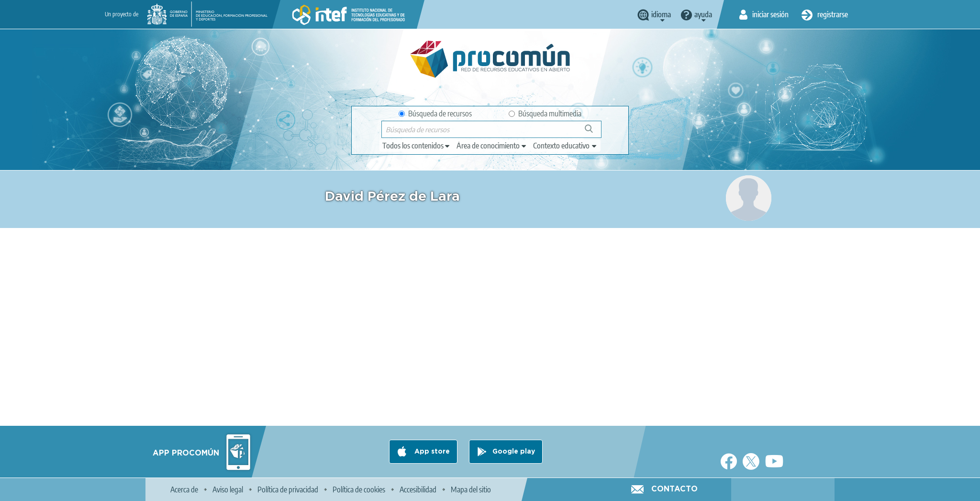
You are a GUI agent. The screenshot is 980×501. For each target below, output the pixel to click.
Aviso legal (228, 490)
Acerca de (184, 490)
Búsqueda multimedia (545, 114)
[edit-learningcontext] (565, 146)
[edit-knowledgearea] (492, 146)
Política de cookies (359, 490)
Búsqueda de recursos (435, 114)
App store (431, 452)
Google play (514, 452)
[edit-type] (417, 146)
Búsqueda (594, 132)
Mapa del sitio (471, 490)
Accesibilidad (418, 490)
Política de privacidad (288, 490)
